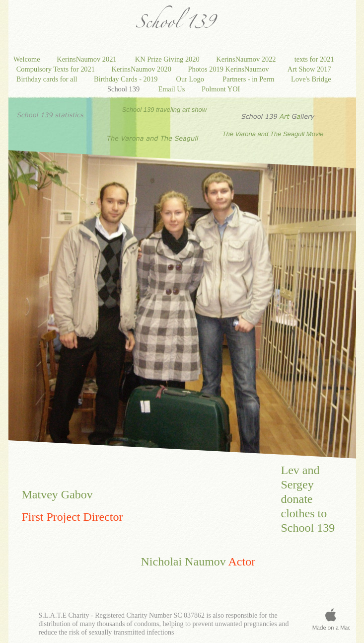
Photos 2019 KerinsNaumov (230, 69)
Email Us (172, 89)
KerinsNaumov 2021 (88, 59)
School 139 (125, 89)
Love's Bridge (312, 79)
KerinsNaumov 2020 (143, 69)
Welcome (28, 59)
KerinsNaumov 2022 (248, 59)
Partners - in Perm (249, 79)
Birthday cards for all (48, 79)
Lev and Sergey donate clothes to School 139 (308, 499)
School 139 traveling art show (165, 110)
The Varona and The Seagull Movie (274, 134)
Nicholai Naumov (183, 562)
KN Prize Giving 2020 (168, 59)
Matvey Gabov (57, 494)
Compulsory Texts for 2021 (57, 69)
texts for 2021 (315, 59)
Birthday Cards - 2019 (128, 79)
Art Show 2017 (310, 69)
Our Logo (192, 79)
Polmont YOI (222, 89)
